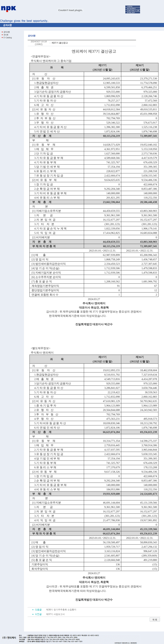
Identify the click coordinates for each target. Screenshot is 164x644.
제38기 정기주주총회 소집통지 (61, 610)
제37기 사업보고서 (55, 614)
